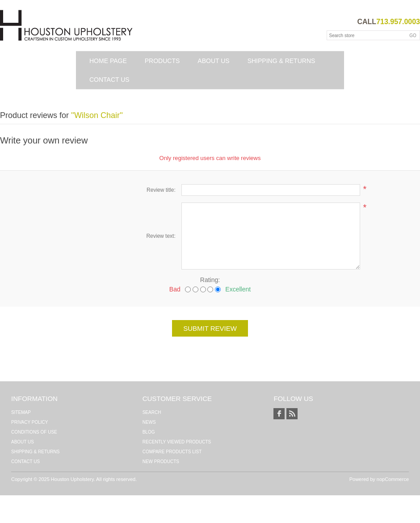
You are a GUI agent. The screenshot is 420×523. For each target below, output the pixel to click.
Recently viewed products (177, 442)
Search (152, 412)
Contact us (109, 80)
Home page (108, 61)
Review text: (161, 236)
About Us (213, 61)
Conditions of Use (34, 432)
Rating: (210, 280)
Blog (149, 432)
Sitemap (21, 412)
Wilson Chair (97, 115)
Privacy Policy (29, 422)
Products (162, 61)
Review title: (161, 190)
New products (161, 462)
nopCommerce (393, 479)
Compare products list (172, 452)
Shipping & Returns (281, 61)
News (149, 422)
